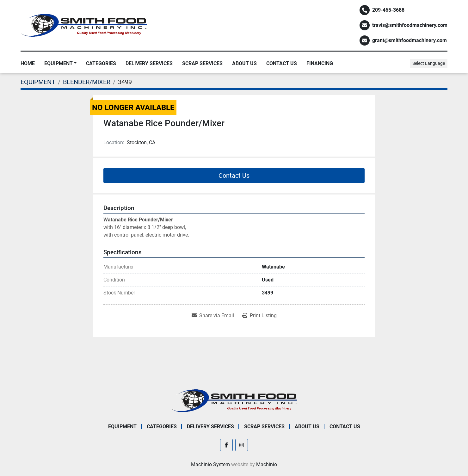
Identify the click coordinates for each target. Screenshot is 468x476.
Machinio (267, 464)
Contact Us (282, 63)
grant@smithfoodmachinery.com (409, 40)
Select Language (429, 63)
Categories (101, 63)
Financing (320, 63)
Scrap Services (202, 63)
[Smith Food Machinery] (234, 400)
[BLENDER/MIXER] (87, 82)
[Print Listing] (259, 316)
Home (28, 63)
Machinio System (210, 464)
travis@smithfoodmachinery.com (410, 25)
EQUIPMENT (58, 63)
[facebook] (226, 445)
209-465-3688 (388, 10)
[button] (60, 64)
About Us (244, 63)
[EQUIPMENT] (38, 82)
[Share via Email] (213, 316)
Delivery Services (149, 63)
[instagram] (242, 445)
